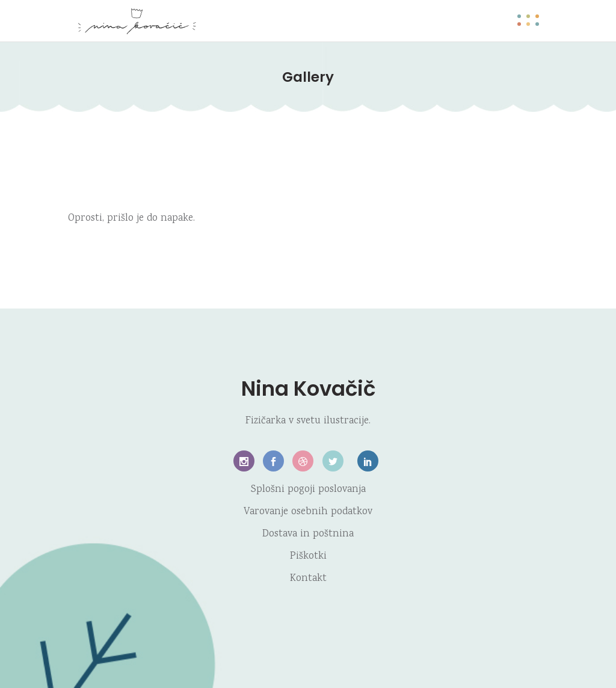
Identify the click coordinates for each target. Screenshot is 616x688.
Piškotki (308, 557)
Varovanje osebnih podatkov (308, 512)
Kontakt (308, 579)
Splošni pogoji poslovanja (308, 490)
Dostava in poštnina (308, 534)
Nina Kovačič (308, 389)
